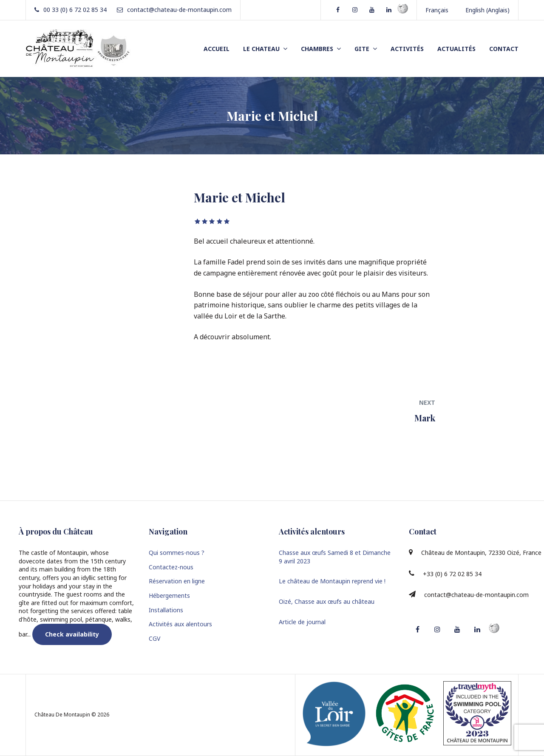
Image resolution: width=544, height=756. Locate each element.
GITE (362, 49)
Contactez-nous (171, 567)
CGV (154, 638)
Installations (166, 610)
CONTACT (504, 49)
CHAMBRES (317, 49)
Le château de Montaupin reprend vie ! (332, 581)
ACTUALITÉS (456, 49)
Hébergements (169, 595)
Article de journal (302, 622)
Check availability (72, 634)
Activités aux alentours (180, 624)
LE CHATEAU (261, 49)
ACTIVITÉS (407, 49)
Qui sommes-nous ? (177, 553)
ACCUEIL (217, 49)
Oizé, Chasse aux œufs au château (327, 601)
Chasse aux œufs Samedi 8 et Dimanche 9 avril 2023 (335, 557)
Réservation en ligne (177, 581)
